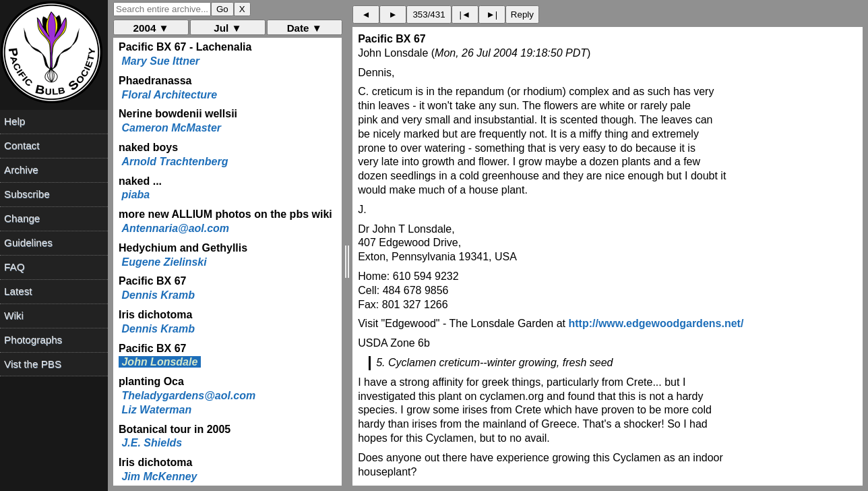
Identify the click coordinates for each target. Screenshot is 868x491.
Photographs (33, 340)
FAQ (14, 267)
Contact (22, 145)
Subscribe (27, 194)
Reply (522, 15)
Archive (21, 170)
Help (14, 121)
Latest (18, 291)
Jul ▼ (227, 28)
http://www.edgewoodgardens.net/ (656, 323)
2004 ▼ (151, 28)
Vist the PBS (33, 364)
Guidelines (28, 242)
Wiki (14, 315)
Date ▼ (305, 28)
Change (22, 218)
